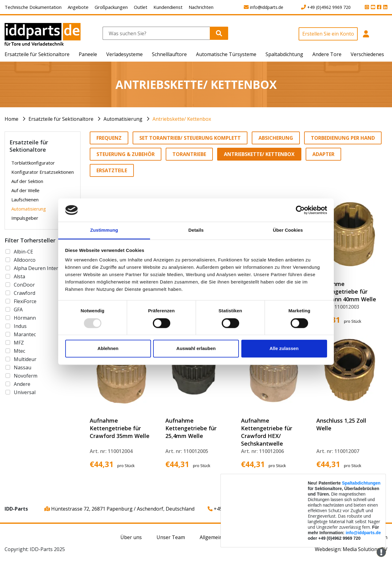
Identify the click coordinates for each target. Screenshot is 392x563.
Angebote (78, 7)
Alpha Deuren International (45, 268)
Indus (20, 326)
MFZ (19, 343)
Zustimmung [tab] (104, 230)
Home (11, 119)
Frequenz (109, 138)
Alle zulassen (284, 349)
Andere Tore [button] (327, 54)
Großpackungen (111, 7)
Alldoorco (25, 260)
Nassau (23, 367)
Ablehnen (108, 349)
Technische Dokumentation (33, 7)
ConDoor (24, 285)
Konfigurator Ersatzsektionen (43, 172)
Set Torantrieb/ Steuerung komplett (190, 138)
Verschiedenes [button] (367, 54)
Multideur (25, 359)
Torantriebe (189, 154)
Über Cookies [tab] (288, 230)
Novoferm (26, 376)
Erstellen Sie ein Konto (328, 34)
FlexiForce (25, 301)
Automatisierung (123, 119)
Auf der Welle (25, 190)
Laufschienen (25, 200)
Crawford (24, 293)
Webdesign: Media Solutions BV (351, 549)
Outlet (141, 7)
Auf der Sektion (27, 181)
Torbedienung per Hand (343, 138)
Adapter (323, 154)
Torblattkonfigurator (33, 163)
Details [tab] (196, 230)
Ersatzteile (112, 170)
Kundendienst (168, 7)
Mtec (19, 351)
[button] (366, 37)
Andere (22, 384)
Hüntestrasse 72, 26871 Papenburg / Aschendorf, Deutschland (119, 509)
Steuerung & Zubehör (126, 154)
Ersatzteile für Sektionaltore (61, 119)
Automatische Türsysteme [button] (226, 54)
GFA (18, 310)
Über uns (131, 537)
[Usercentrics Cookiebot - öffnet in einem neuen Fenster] (300, 210)
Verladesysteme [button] (124, 54)
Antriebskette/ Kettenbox (182, 119)
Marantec (25, 334)
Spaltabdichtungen (361, 483)
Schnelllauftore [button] (169, 54)
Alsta (19, 276)
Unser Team (171, 537)
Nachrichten (201, 7)
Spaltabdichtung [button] (284, 54)
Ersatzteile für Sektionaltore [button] (37, 54)
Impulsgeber (25, 218)
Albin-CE (23, 252)
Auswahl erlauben (196, 349)
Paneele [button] (88, 54)
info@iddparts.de (363, 533)
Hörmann (25, 318)
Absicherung (276, 138)
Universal (25, 392)
